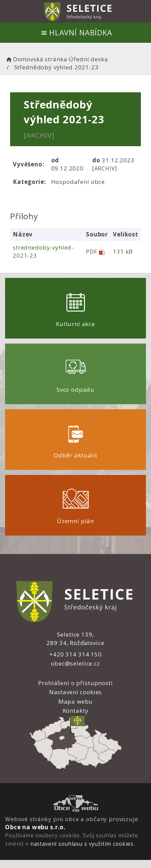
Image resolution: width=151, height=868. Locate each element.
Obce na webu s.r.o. (35, 827)
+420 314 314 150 (75, 654)
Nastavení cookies (75, 692)
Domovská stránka (36, 59)
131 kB (123, 251)
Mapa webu (76, 701)
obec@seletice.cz (75, 663)
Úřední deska (88, 59)
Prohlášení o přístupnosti (75, 683)
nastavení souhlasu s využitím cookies (82, 844)
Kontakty (76, 711)
